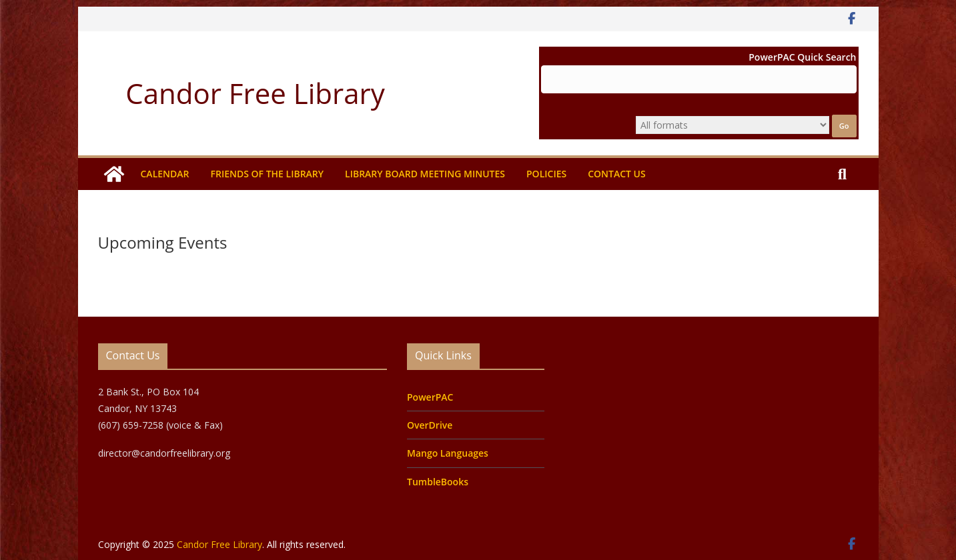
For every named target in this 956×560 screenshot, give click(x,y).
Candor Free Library (255, 93)
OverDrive (430, 425)
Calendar (165, 174)
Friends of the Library (267, 174)
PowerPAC (430, 397)
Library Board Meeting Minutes (425, 174)
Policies (546, 174)
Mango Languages (448, 453)
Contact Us (617, 174)
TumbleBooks (438, 482)
